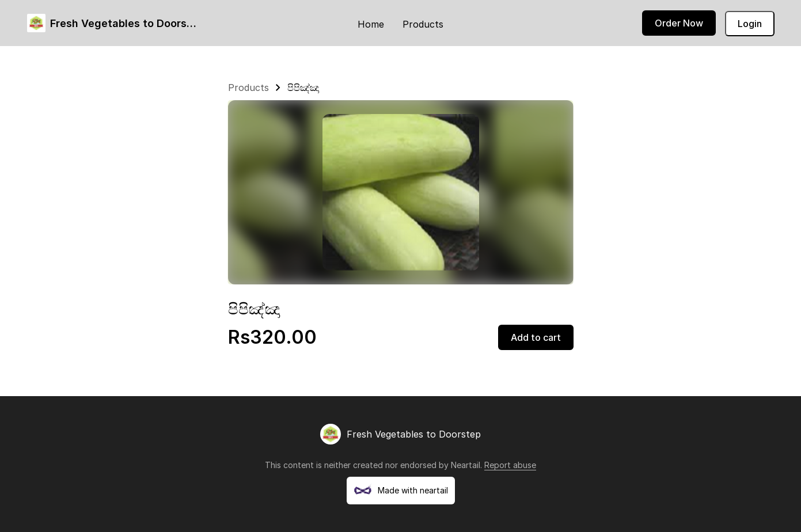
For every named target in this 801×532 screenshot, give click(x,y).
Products (423, 24)
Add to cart (536, 337)
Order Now (679, 23)
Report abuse (510, 465)
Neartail (466, 465)
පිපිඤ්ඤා (303, 88)
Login (750, 24)
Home (371, 24)
